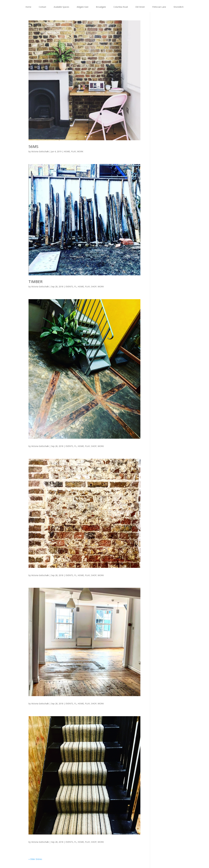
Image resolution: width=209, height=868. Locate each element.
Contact (42, 7)
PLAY (74, 151)
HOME (67, 151)
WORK (80, 151)
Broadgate (101, 7)
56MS (33, 146)
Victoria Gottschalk (40, 151)
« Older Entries (35, 859)
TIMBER (36, 282)
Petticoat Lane (159, 7)
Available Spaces (61, 7)
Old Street (140, 7)
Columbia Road (121, 7)
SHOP (94, 287)
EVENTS (69, 287)
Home (28, 7)
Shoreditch (179, 7)
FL (75, 287)
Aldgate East (83, 7)
